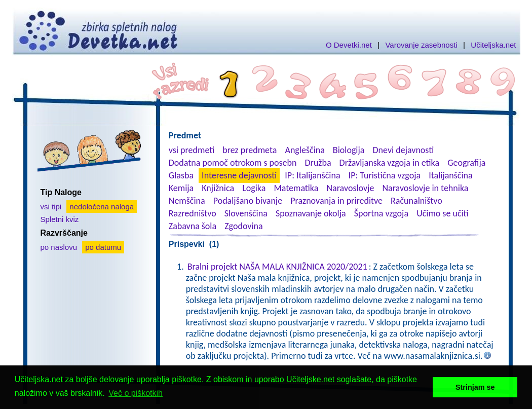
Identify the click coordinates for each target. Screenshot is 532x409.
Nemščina (187, 201)
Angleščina (305, 150)
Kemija (181, 188)
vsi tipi (51, 207)
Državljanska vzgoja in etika (389, 163)
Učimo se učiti (443, 213)
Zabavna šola (193, 226)
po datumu (103, 247)
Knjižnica (218, 188)
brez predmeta (250, 150)
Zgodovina (243, 226)
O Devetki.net (349, 45)
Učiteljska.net (493, 45)
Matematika (296, 188)
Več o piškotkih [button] (136, 393)
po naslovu (59, 247)
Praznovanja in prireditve (336, 201)
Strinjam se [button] (475, 387)
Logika (254, 188)
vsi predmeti (192, 150)
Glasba (181, 175)
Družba (318, 163)
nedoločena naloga (102, 207)
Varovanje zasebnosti (421, 45)
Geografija (466, 163)
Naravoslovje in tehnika (425, 188)
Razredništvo (193, 213)
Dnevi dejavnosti (404, 150)
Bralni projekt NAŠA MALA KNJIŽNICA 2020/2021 (277, 267)
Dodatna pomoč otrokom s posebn (233, 163)
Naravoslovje (350, 188)
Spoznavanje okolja (311, 213)
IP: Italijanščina (312, 175)
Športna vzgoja (381, 213)
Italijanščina (450, 175)
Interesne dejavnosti (239, 175)
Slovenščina (246, 213)
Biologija (349, 150)
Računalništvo (416, 201)
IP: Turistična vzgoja (385, 175)
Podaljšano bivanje (248, 201)
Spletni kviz (60, 219)
